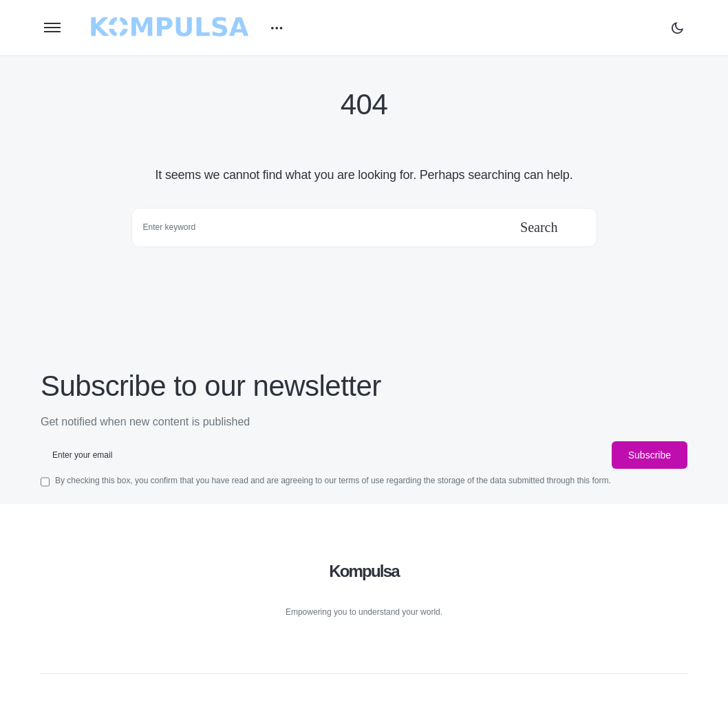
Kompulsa (364, 571)
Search (539, 227)
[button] (52, 28)
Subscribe (650, 455)
